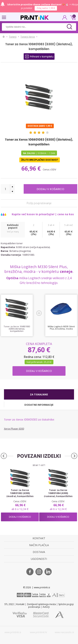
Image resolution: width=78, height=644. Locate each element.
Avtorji (46, 607)
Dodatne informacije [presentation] (39, 405)
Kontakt (20, 604)
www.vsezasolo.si (64, 632)
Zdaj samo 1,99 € (46, 8)
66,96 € (32, 168)
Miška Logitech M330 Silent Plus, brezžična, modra (61, 328)
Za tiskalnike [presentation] (39, 394)
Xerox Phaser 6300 (14, 429)
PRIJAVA (65, 19)
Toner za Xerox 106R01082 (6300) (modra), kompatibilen (20, 493)
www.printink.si (13, 632)
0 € (72, 17)
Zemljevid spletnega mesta (41, 604)
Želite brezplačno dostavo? (40, 160)
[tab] (39, 394)
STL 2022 (9, 604)
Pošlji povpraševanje (39, 203)
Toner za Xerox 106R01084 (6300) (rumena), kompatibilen (58, 493)
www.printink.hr (39, 632)
